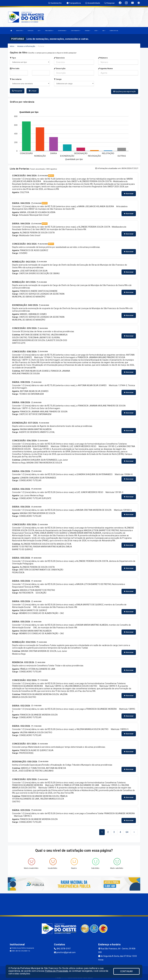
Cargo (58, 79)
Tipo (13, 58)
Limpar (33, 91)
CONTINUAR (126, 971)
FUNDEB (88, 31)
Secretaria (16, 79)
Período (15, 69)
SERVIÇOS (31, 31)
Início (12, 46)
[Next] (127, 831)
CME (96, 31)
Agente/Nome (106, 69)
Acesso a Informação (26, 46)
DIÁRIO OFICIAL (114, 31)
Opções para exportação (125, 91)
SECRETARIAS (62, 31)
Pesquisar (17, 91)
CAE (104, 31)
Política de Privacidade (57, 971)
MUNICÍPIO (20, 31)
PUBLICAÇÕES (49, 31)
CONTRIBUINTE (76, 31)
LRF (39, 31)
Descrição (60, 69)
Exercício (59, 58)
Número (103, 58)
